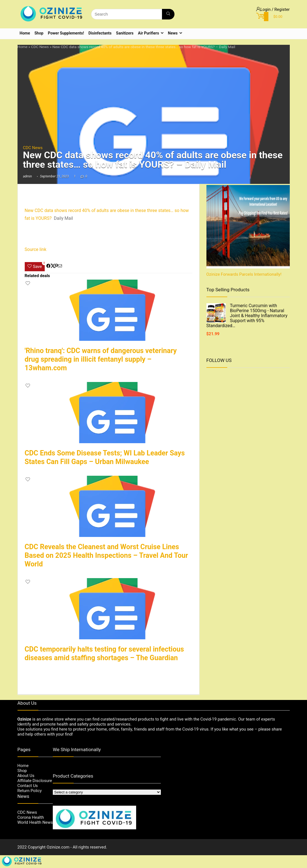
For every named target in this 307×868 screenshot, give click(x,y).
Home (25, 33)
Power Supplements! (66, 33)
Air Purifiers (149, 33)
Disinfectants (100, 33)
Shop (39, 33)
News (173, 33)
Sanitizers (125, 33)
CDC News (40, 47)
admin (28, 176)
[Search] (168, 14)
